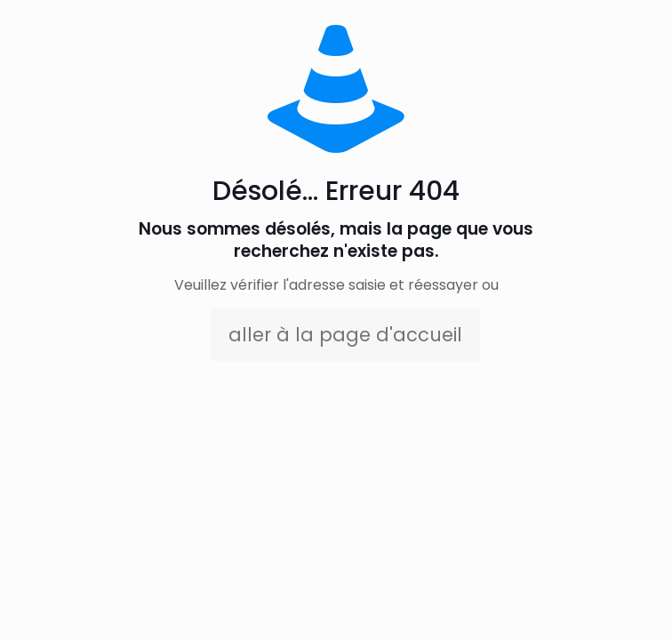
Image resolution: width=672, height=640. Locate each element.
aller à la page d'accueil (345, 335)
